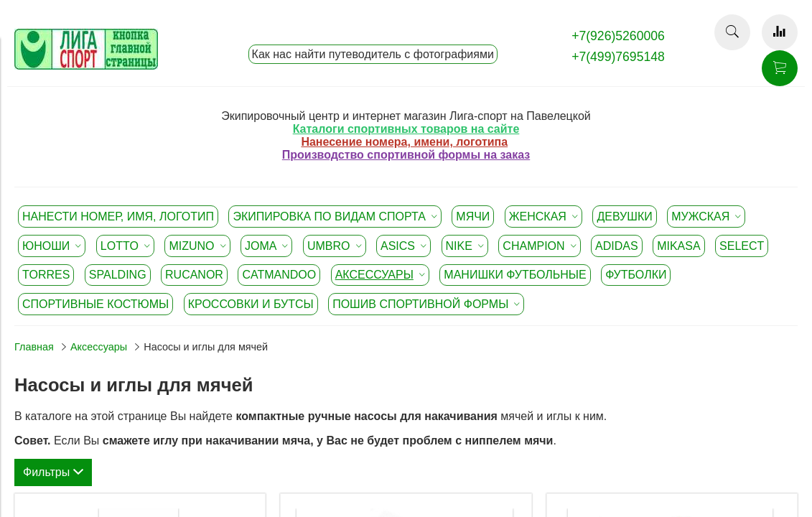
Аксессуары (99, 347)
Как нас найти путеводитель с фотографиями (373, 54)
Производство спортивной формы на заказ (406, 155)
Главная (34, 347)
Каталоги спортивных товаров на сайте (406, 129)
